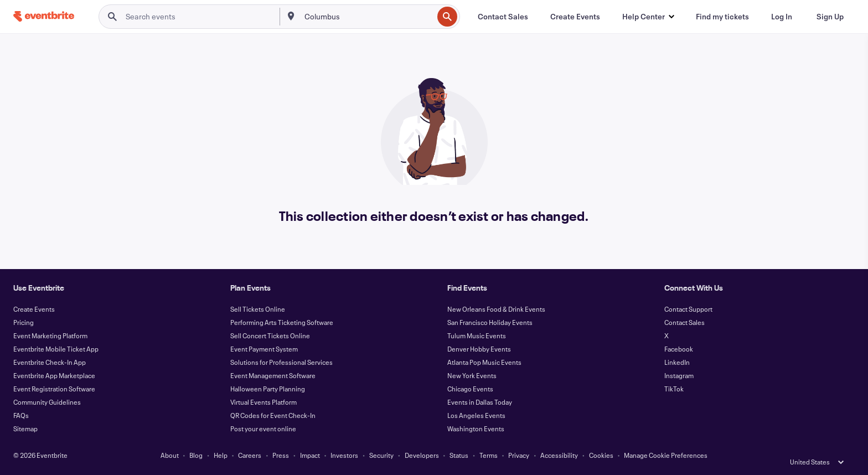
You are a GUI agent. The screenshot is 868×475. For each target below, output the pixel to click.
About (170, 455)
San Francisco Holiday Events (490, 322)
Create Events (34, 309)
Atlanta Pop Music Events (484, 362)
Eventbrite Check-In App (50, 362)
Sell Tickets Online (258, 309)
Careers (250, 455)
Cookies (601, 455)
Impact (310, 455)
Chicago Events (470, 389)
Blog (196, 455)
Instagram (679, 375)
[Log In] (782, 17)
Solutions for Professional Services (281, 362)
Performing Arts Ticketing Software (282, 322)
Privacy (519, 455)
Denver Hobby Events (479, 349)
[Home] (44, 16)
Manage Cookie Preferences (666, 455)
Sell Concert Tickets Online (270, 335)
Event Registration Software (54, 389)
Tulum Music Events (477, 335)
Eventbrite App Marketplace (54, 375)
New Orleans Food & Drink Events (496, 309)
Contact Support (688, 309)
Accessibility (559, 455)
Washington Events (476, 428)
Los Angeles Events (476, 415)
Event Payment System (264, 349)
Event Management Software (273, 375)
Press (281, 455)
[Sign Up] (830, 17)
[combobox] (368, 17)
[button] (648, 17)
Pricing (24, 322)
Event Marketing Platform (50, 335)
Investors (344, 455)
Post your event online (263, 428)
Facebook (679, 349)
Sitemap (25, 428)
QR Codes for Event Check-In (273, 415)
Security (381, 455)
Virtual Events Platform (263, 402)
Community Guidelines (47, 402)
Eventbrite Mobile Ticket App (56, 349)
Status (459, 455)
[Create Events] (575, 17)
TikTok (674, 389)
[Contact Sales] (503, 17)
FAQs (21, 415)
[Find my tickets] (722, 17)
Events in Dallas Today (480, 402)
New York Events (472, 375)
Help (221, 455)
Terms (489, 455)
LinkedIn (677, 362)
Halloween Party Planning (268, 389)
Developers (422, 455)
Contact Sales (684, 322)
